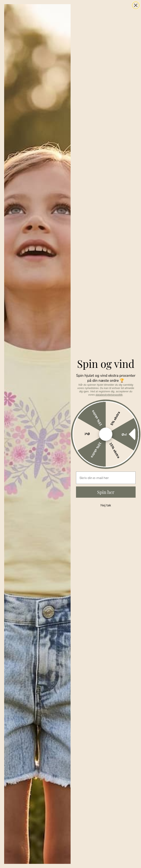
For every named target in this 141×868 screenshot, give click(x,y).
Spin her (106, 492)
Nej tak (106, 505)
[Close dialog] (136, 5)
